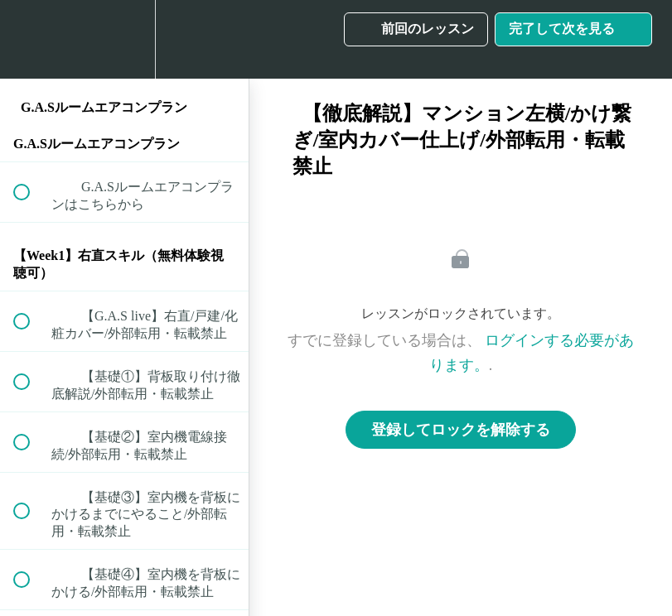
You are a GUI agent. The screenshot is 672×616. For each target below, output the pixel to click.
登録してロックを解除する (461, 430)
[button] (31, 39)
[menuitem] (124, 39)
